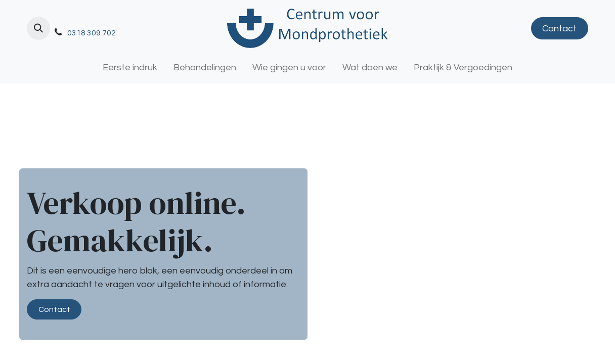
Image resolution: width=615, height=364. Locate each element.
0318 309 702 (92, 33)
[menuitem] (130, 67)
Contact (559, 29)
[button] (38, 28)
